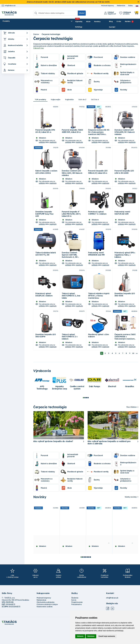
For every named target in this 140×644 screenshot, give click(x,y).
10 (133, 370)
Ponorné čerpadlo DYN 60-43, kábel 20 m (45, 129)
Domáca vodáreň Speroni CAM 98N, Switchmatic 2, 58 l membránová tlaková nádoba (71, 266)
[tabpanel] (42, 400)
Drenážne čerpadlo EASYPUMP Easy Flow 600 (44, 219)
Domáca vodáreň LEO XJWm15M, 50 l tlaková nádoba (125, 130)
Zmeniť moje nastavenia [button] (107, 636)
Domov (36, 29)
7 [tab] (90, 573)
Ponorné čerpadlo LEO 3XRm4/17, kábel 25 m (98, 174)
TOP (41, 94)
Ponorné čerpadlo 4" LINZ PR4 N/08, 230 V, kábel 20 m (71, 219)
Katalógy (64, 22)
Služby (130, 6)
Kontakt (135, 21)
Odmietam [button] (91, 636)
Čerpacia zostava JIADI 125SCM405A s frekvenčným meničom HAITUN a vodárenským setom (125, 355)
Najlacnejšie (57, 94)
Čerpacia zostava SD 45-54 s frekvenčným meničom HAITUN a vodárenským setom (99, 131)
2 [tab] (85, 414)
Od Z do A (99, 94)
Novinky (54, 22)
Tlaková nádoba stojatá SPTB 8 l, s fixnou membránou (99, 308)
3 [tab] (87, 414)
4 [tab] (88, 414)
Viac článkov (132, 423)
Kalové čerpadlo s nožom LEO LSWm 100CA (46, 174)
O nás (113, 21)
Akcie (45, 22)
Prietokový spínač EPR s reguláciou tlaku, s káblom (125, 264)
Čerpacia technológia (51, 29)
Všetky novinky (131, 513)
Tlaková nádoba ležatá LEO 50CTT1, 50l (46, 263)
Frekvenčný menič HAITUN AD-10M (122, 218)
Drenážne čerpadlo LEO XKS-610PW (46, 352)
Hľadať (82, 13)
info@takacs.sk (9, 6)
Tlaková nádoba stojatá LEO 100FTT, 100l (46, 556)
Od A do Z (86, 94)
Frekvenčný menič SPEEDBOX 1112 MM (96, 263)
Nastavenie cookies (45, 623)
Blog (105, 21)
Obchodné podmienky (45, 619)
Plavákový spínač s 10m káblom (98, 352)
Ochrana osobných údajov (47, 621)
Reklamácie (121, 6)
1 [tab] (83, 414)
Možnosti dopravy (108, 6)
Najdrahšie (72, 94)
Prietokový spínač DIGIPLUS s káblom (44, 307)
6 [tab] (89, 573)
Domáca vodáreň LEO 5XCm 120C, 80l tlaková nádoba (72, 175)
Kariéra (122, 21)
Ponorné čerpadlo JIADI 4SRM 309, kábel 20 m (72, 129)
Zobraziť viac (39, 43)
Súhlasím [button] (80, 636)
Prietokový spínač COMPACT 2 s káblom (97, 218)
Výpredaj (35, 22)
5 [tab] (87, 573)
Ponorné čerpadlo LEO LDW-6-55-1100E (124, 174)
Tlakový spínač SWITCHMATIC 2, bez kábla (71, 308)
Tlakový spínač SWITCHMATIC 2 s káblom (70, 353)
